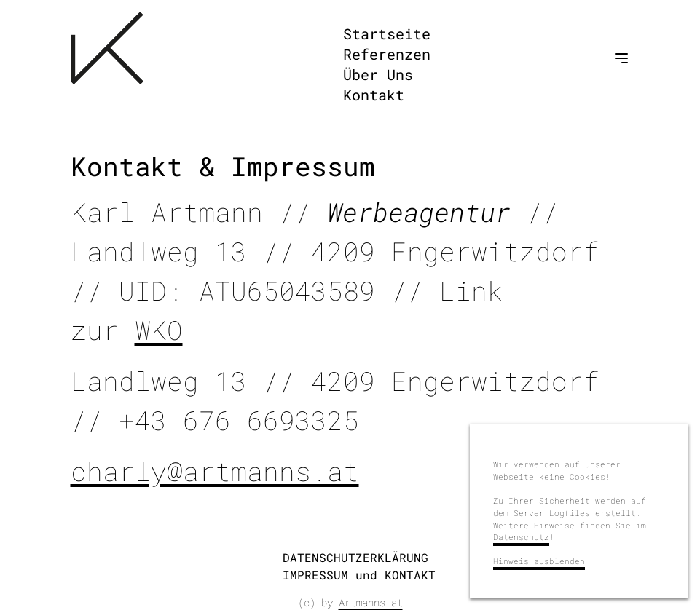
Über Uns (378, 74)
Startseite (387, 33)
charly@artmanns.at (215, 471)
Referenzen (387, 54)
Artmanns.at (371, 602)
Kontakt (374, 95)
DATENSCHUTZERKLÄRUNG (355, 557)
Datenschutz (521, 537)
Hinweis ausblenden (539, 561)
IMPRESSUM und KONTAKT (359, 575)
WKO (159, 330)
